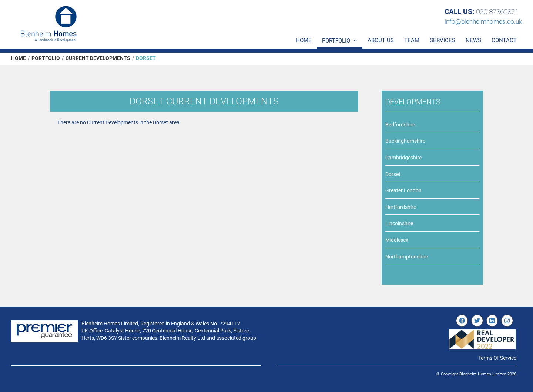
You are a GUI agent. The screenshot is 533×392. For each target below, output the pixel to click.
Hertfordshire (401, 207)
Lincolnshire (399, 223)
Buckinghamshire (405, 141)
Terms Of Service (497, 358)
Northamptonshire (407, 257)
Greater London (403, 190)
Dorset (393, 174)
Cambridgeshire (403, 158)
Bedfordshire (400, 125)
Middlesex (397, 240)
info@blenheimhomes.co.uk (483, 21)
